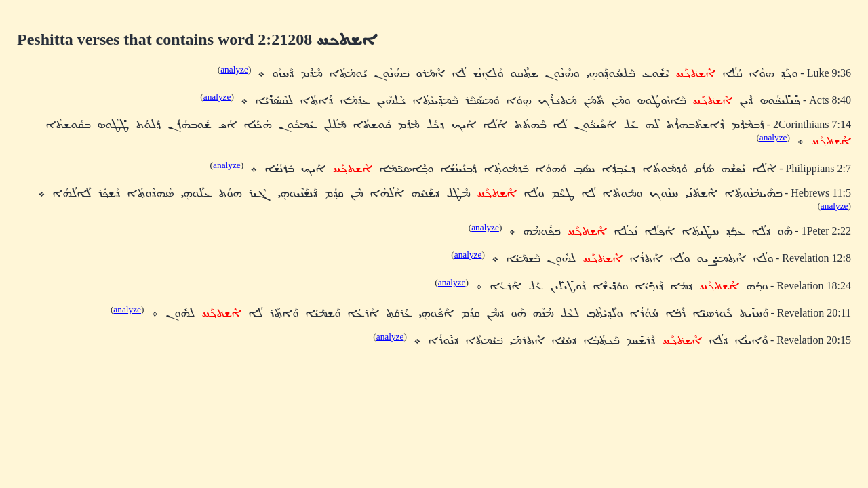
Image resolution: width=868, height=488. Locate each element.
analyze (234, 69)
